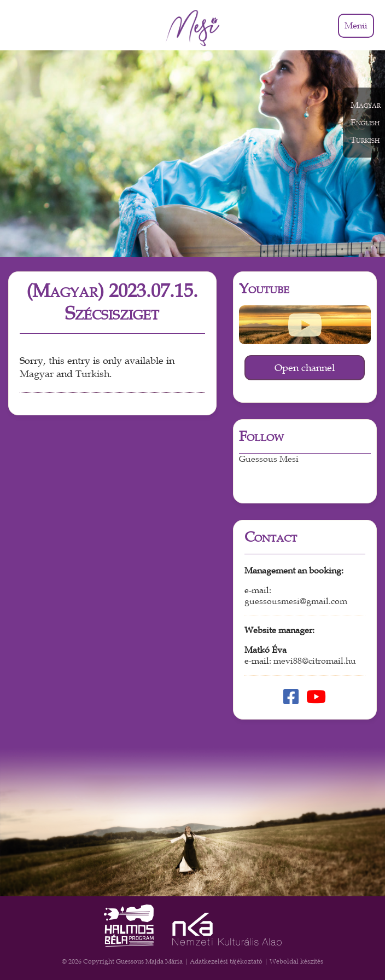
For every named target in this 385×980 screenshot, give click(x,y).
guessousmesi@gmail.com (296, 601)
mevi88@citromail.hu (315, 661)
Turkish (92, 374)
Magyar (37, 374)
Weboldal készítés (296, 961)
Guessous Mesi (269, 459)
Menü (356, 26)
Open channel (305, 368)
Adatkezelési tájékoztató (226, 961)
